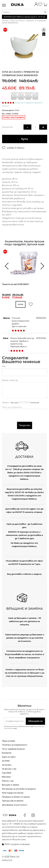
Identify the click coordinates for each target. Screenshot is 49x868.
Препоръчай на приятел (13, 801)
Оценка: (5, 403)
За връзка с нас (9, 769)
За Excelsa (7, 765)
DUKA (17, 110)
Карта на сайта (9, 757)
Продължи (25, 425)
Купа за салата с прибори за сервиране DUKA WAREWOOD (24, 22)
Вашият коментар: (10, 380)
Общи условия (8, 741)
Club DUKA (7, 773)
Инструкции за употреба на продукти (19, 789)
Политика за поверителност (15, 745)
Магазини (6, 777)
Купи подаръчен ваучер (13, 793)
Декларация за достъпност (15, 805)
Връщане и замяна (10, 785)
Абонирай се (35, 721)
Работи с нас (8, 781)
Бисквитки (7, 753)
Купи (24, 139)
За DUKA (6, 761)
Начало (5, 21)
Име (4, 366)
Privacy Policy (38, 727)
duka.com (7, 860)
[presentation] (6, 266)
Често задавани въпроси (13, 749)
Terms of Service (9, 729)
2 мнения (19, 103)
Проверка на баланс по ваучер (16, 797)
